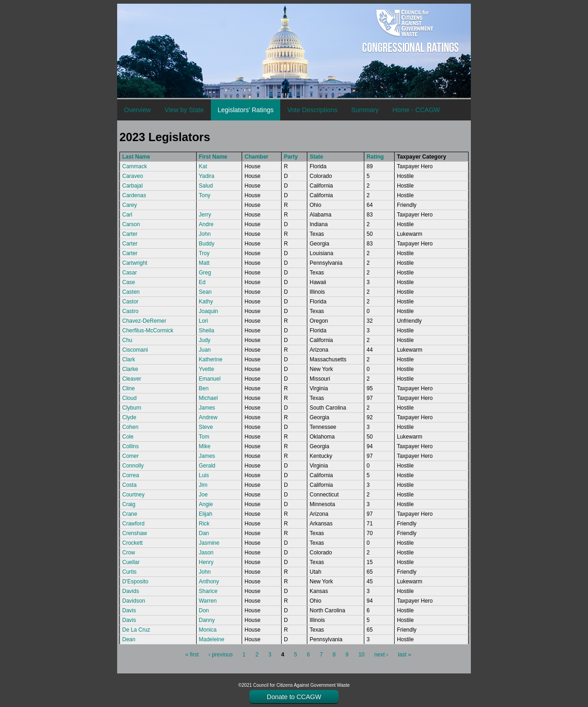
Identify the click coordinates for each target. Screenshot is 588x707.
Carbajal (133, 186)
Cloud (129, 398)
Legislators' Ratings (246, 110)
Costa (129, 485)
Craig (129, 504)
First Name (213, 157)
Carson (131, 224)
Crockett (133, 543)
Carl (127, 215)
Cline (128, 388)
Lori (204, 321)
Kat (203, 166)
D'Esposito (135, 582)
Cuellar (131, 562)
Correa (131, 475)
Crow (129, 553)
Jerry (205, 215)
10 (361, 655)
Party (291, 157)
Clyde (129, 417)
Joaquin (209, 311)
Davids (131, 591)
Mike (205, 446)
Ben (204, 388)
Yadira (207, 176)
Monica (208, 630)
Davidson (134, 601)
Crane (130, 514)
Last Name (136, 157)
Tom (204, 437)
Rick (204, 524)
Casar (130, 273)
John (205, 234)
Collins (130, 446)
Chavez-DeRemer (144, 321)
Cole (128, 437)
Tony (205, 195)
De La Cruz (136, 630)
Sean (205, 292)
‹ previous (221, 655)
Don (204, 610)
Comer (130, 456)
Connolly (133, 466)
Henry (206, 562)
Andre (206, 224)
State (316, 157)
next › (381, 655)
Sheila (206, 331)
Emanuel (210, 379)
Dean (129, 639)
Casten (131, 292)
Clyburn (132, 408)
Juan (205, 350)
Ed (202, 282)
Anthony (209, 582)
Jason (206, 553)
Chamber (256, 157)
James (207, 408)
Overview (137, 110)
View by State (184, 110)
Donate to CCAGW (294, 697)
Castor (130, 302)
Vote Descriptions (312, 110)
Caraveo (133, 176)
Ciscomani (135, 350)
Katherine (211, 359)
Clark (129, 359)
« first (192, 655)
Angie (206, 504)
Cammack (135, 166)
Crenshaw (135, 533)
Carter (130, 234)
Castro (130, 311)
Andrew (208, 417)
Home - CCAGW (416, 110)
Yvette (206, 369)
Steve (206, 427)
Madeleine (212, 639)
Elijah (206, 514)
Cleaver (132, 379)
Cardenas (134, 195)
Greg (205, 273)
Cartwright (135, 263)
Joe (203, 495)
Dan (204, 533)
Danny (207, 620)
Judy (205, 340)
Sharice (208, 591)
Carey (130, 205)
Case (129, 282)
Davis (129, 610)
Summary (365, 110)
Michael (208, 398)
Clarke (130, 369)
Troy (204, 253)
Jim (203, 485)
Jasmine (209, 543)
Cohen (130, 427)
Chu (127, 340)
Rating (375, 157)
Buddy (207, 244)
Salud (206, 186)
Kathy (206, 302)
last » (404, 655)
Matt (204, 263)
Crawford (133, 524)
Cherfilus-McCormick (148, 331)
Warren (208, 601)
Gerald (207, 466)
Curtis (129, 572)
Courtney (133, 495)
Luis (204, 475)
